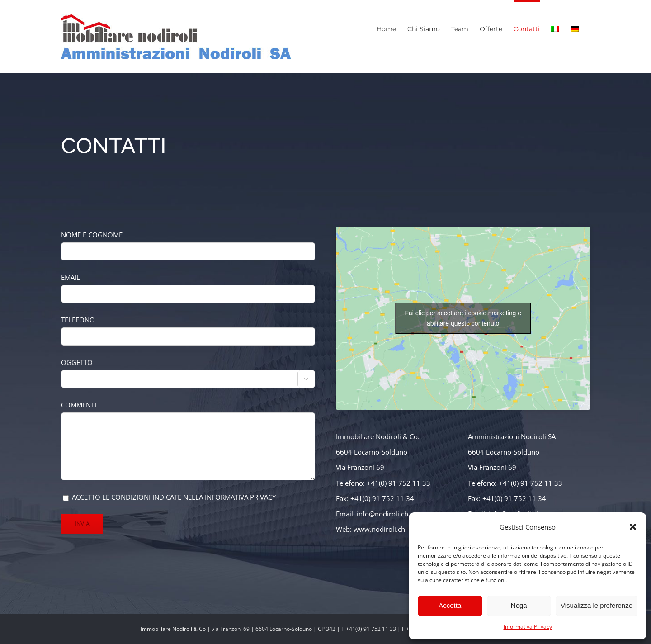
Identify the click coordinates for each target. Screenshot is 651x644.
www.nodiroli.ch (379, 529)
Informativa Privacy (528, 627)
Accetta (450, 605)
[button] (633, 527)
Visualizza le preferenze (597, 605)
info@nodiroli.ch (382, 514)
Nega (519, 605)
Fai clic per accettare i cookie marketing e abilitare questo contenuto (463, 318)
